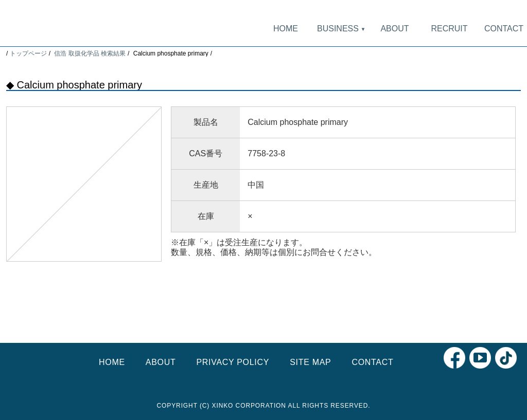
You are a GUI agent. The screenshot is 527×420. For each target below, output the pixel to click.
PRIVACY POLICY (233, 362)
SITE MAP (310, 362)
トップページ (28, 53)
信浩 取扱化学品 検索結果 (90, 53)
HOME (286, 29)
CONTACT (504, 29)
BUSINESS (340, 29)
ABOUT (394, 29)
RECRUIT (449, 29)
